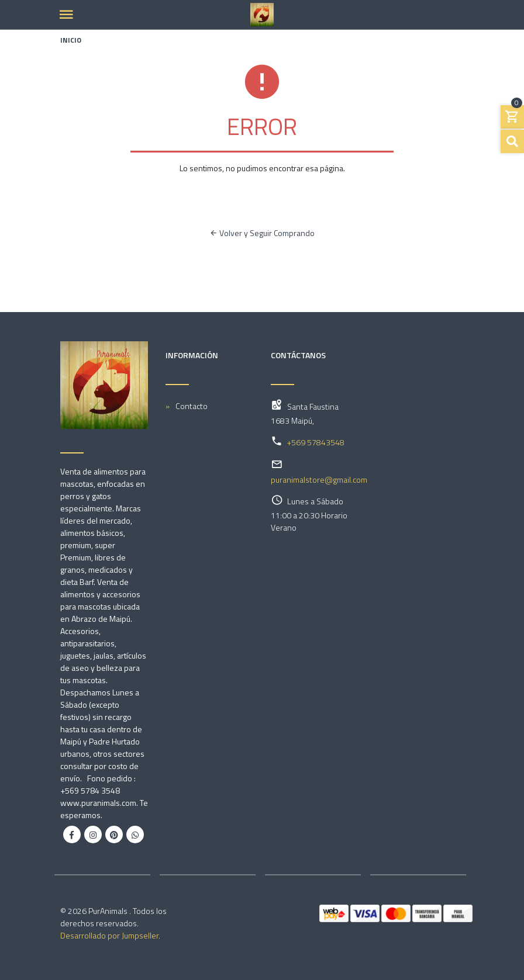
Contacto (192, 406)
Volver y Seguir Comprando (262, 233)
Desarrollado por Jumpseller (109, 935)
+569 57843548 (316, 442)
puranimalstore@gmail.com (319, 479)
